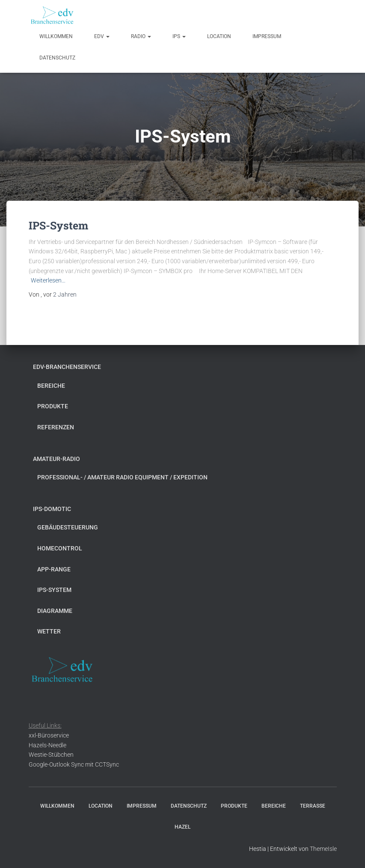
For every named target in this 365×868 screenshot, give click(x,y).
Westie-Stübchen (51, 755)
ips (179, 36)
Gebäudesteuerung (68, 527)
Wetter (49, 631)
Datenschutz (57, 58)
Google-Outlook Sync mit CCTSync (74, 764)
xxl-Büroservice (49, 735)
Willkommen (56, 36)
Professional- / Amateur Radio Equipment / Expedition (122, 477)
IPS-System (58, 225)
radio (141, 36)
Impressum (267, 36)
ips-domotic (52, 509)
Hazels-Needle (47, 745)
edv (102, 36)
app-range (54, 569)
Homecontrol (60, 548)
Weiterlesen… (48, 280)
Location (219, 36)
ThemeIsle (323, 849)
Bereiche (51, 386)
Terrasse (313, 806)
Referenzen (56, 427)
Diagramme (55, 611)
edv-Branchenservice (67, 367)
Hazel (182, 827)
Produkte (53, 406)
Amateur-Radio (56, 459)
